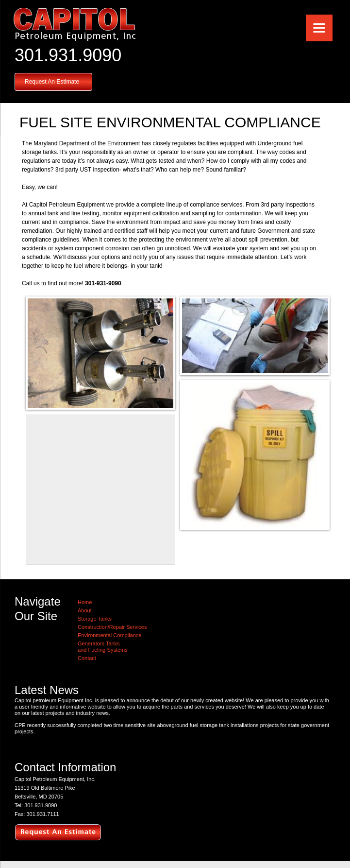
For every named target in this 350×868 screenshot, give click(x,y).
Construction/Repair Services (112, 627)
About (85, 610)
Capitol (74, 24)
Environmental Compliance (109, 635)
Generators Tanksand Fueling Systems (103, 647)
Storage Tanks (95, 619)
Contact (87, 658)
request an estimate (58, 833)
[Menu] (319, 28)
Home (85, 602)
